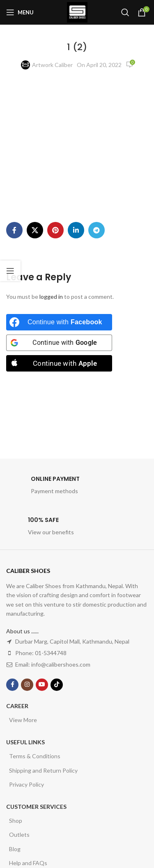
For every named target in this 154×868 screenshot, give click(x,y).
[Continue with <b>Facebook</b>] (59, 322)
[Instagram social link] (27, 685)
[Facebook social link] (14, 230)
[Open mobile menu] (20, 12)
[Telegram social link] (97, 230)
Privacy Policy (26, 784)
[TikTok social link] (57, 685)
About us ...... (22, 631)
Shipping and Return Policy (43, 770)
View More (23, 720)
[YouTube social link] (42, 685)
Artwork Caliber (52, 65)
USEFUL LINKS (25, 742)
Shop (16, 821)
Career (17, 706)
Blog (15, 849)
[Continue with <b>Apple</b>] (59, 363)
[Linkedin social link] (76, 230)
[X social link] (35, 230)
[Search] (125, 12)
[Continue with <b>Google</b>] (59, 343)
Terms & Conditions (35, 756)
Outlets (19, 835)
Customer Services (36, 807)
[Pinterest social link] (55, 230)
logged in (51, 297)
